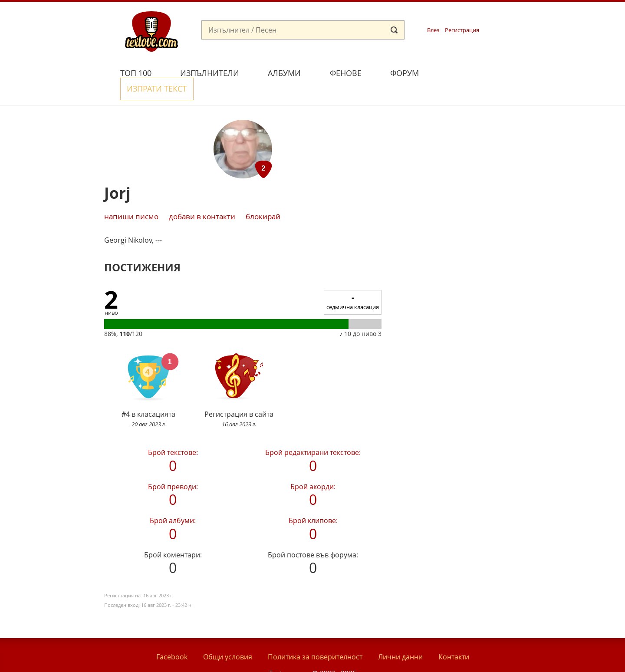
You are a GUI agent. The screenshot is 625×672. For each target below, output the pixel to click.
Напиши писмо (131, 196)
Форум (405, 73)
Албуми (284, 73)
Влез (433, 30)
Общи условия (228, 637)
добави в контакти (202, 196)
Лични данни (400, 637)
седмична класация (353, 282)
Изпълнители (210, 73)
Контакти (454, 637)
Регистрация (462, 30)
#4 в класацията (148, 366)
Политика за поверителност (315, 637)
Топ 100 (136, 73)
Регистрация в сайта (239, 366)
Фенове (346, 73)
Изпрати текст (474, 72)
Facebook (172, 637)
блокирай (263, 196)
